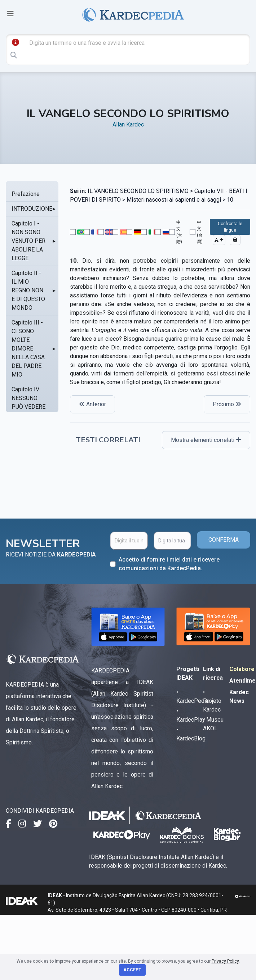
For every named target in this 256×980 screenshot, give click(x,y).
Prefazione (26, 194)
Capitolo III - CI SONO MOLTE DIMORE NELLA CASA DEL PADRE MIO (28, 349)
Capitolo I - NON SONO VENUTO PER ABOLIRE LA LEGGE (28, 241)
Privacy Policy (225, 961)
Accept (132, 970)
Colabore (242, 669)
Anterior (92, 404)
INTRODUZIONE (32, 209)
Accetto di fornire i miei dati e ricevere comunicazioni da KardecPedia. (169, 564)
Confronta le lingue (230, 227)
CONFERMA (224, 540)
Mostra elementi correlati (206, 440)
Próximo (227, 404)
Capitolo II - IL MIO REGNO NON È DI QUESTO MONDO (28, 290)
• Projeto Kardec (212, 701)
